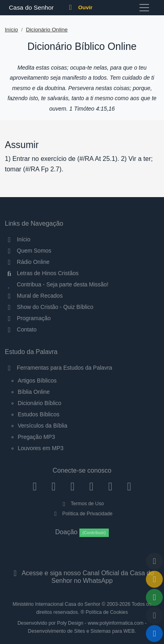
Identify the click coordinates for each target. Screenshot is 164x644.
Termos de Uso (82, 504)
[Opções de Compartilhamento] (154, 597)
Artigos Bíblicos (37, 381)
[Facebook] (35, 486)
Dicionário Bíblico (39, 403)
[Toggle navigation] (144, 8)
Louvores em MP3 (41, 448)
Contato (21, 329)
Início (11, 30)
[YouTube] (91, 486)
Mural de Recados (34, 296)
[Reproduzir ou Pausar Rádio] (154, 634)
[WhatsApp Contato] (110, 486)
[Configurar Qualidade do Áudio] (154, 615)
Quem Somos (28, 251)
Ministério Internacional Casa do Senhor (56, 604)
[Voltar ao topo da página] (154, 561)
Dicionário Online (47, 30)
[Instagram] (54, 486)
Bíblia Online (34, 392)
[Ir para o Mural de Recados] (154, 579)
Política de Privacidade (82, 514)
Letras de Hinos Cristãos (42, 273)
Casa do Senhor (30, 7)
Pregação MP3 (36, 437)
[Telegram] (129, 486)
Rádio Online (27, 262)
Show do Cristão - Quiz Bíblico (49, 307)
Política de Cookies (107, 612)
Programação (28, 318)
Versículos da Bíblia (43, 426)
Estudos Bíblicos (39, 414)
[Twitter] (73, 486)
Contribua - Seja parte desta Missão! (57, 284)
